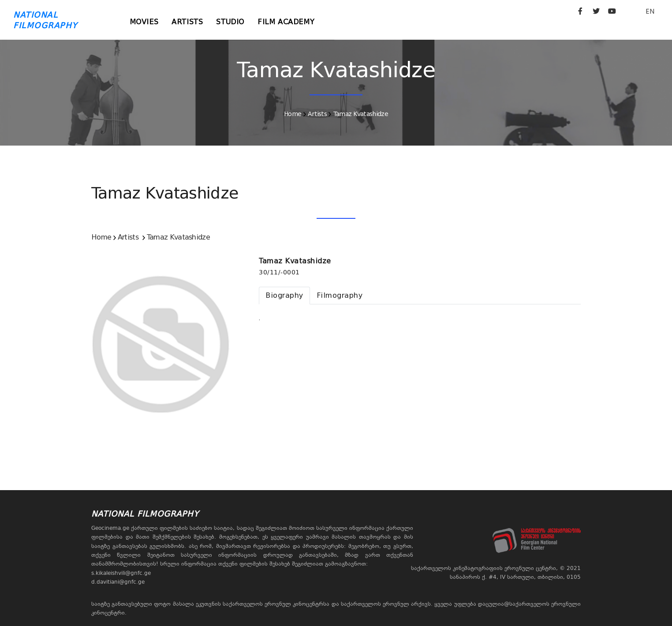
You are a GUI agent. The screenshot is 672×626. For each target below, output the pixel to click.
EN (650, 11)
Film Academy (286, 22)
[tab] (284, 296)
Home (293, 114)
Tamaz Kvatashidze (361, 114)
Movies (144, 22)
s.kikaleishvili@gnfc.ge (121, 573)
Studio (230, 22)
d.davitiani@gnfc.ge (118, 582)
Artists (187, 22)
